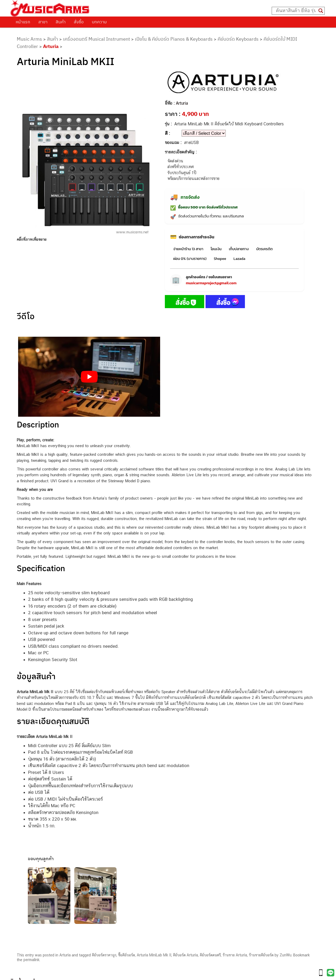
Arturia (51, 46)
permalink (31, 960)
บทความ (99, 22)
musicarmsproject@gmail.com (211, 283)
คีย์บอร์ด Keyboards (238, 39)
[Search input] (296, 11)
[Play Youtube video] (89, 377)
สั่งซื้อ (79, 22)
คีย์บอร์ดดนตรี (210, 955)
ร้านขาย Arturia (235, 955)
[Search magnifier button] (321, 11)
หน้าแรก (23, 22)
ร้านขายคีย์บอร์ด (261, 955)
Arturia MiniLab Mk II (154, 955)
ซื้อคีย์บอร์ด (127, 955)
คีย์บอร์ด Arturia (185, 955)
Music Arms (29, 39)
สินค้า (61, 22)
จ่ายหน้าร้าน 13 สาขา (188, 249)
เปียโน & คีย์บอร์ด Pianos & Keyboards (174, 39)
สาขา (43, 22)
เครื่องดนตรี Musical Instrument (96, 39)
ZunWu (285, 955)
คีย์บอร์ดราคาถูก (104, 955)
